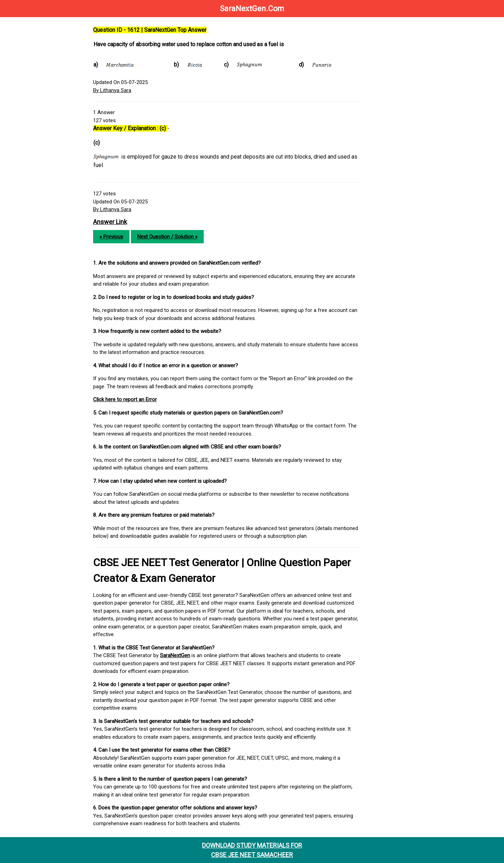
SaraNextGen (175, 655)
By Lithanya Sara (112, 90)
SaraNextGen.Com (252, 9)
